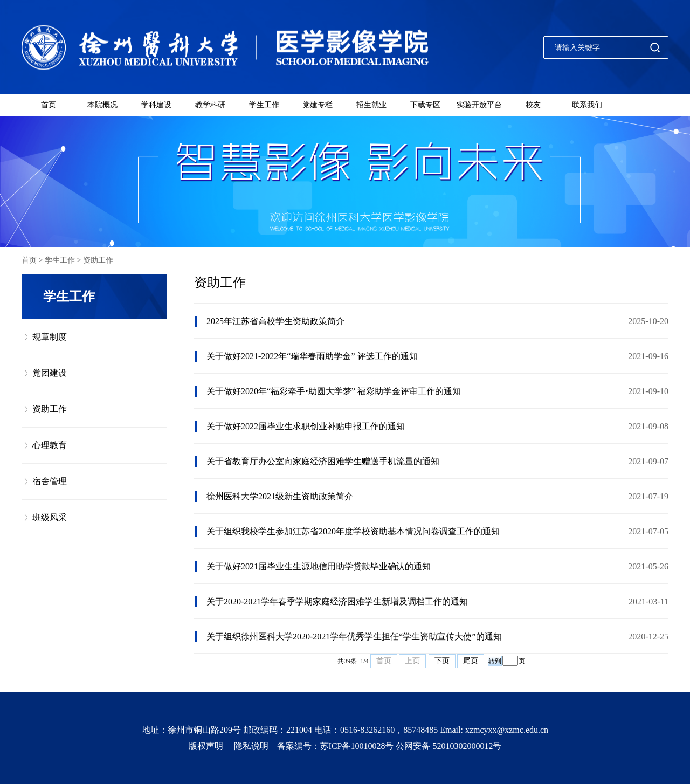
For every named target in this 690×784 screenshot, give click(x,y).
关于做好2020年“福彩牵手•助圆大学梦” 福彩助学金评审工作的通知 (334, 391)
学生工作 (264, 105)
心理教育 (50, 445)
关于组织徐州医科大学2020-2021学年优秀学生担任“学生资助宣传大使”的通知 (354, 637)
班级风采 (50, 517)
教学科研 (210, 105)
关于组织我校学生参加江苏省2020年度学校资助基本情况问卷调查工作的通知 (353, 531)
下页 (442, 661)
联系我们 (587, 105)
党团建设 (50, 373)
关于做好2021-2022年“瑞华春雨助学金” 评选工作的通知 (312, 356)
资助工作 (98, 260)
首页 (49, 105)
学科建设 (156, 105)
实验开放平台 (479, 105)
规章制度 (50, 337)
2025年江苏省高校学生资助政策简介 (275, 321)
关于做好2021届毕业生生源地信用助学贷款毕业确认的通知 (319, 566)
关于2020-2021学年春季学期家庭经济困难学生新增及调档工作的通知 (337, 601)
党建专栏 (318, 105)
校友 (533, 105)
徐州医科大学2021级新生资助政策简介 (280, 496)
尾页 (471, 661)
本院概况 (102, 105)
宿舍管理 (50, 481)
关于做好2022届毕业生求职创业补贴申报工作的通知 (306, 426)
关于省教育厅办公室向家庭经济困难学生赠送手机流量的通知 (323, 461)
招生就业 (371, 105)
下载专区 (425, 105)
